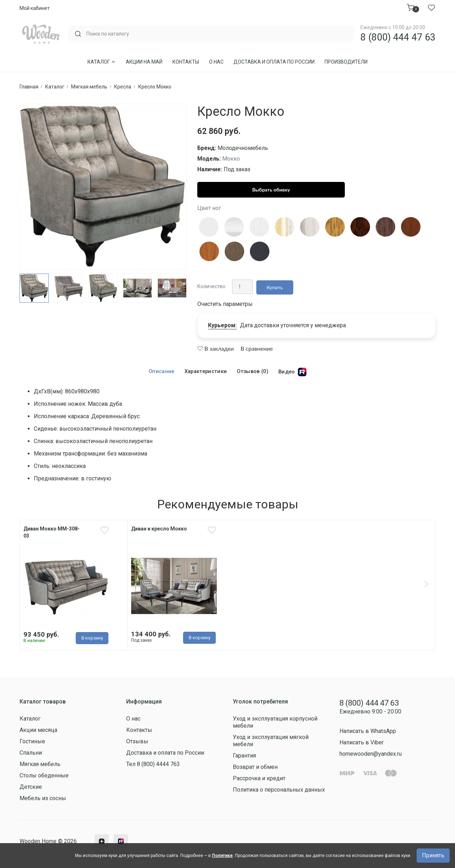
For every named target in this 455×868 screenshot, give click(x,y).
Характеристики (205, 369)
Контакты (186, 62)
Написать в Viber (362, 744)
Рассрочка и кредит (259, 780)
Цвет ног (209, 208)
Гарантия (244, 757)
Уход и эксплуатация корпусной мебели (275, 724)
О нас (216, 62)
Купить (273, 285)
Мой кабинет (35, 8)
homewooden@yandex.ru (371, 755)
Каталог (102, 62)
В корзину (92, 637)
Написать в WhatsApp (368, 732)
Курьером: (222, 322)
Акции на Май (144, 62)
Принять (433, 855)
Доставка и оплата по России (274, 62)
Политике (222, 856)
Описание (160, 369)
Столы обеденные (44, 777)
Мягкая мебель (40, 766)
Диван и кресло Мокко (159, 526)
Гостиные (32, 743)
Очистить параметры (225, 301)
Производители (346, 62)
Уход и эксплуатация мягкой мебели (271, 742)
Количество (211, 285)
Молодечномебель (243, 148)
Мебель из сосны (43, 800)
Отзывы (137, 743)
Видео (295, 369)
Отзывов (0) (253, 369)
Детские (31, 789)
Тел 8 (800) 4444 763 (153, 766)
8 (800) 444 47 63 (398, 37)
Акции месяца (38, 732)
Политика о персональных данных (279, 791)
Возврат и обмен (255, 769)
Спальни (31, 754)
